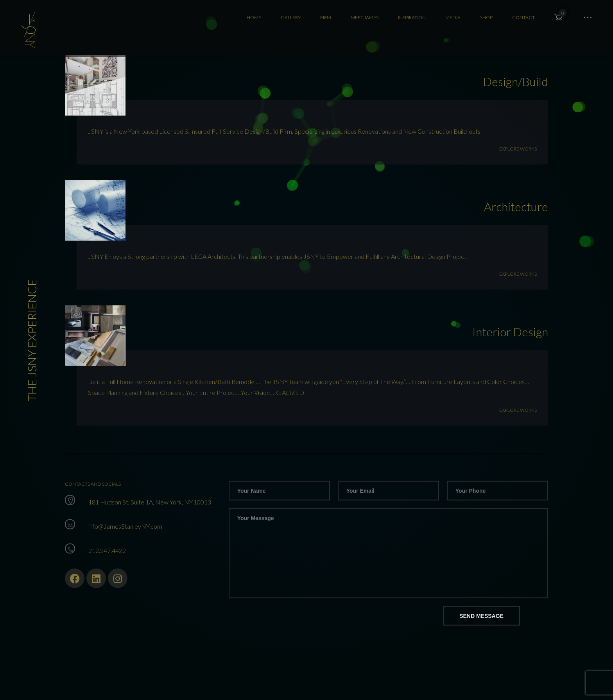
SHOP (486, 17)
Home (254, 17)
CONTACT (523, 17)
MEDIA (453, 17)
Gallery (291, 17)
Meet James (365, 17)
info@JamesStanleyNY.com (125, 535)
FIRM (326, 17)
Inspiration (412, 17)
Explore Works (518, 158)
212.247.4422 (107, 559)
